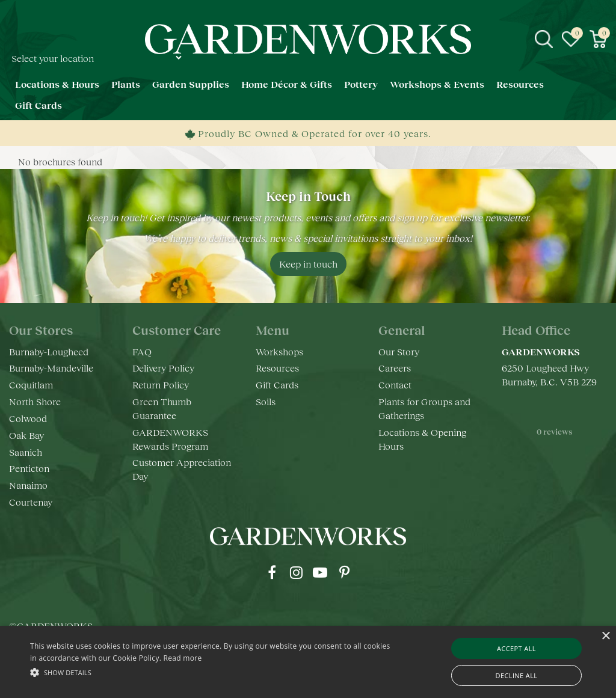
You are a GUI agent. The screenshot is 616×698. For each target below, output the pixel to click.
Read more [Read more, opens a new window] (183, 658)
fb (272, 572)
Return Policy (161, 384)
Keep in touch (308, 264)
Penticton (29, 468)
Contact (395, 384)
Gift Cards (277, 384)
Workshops (279, 351)
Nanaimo (28, 485)
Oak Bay (26, 435)
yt (320, 572)
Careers (395, 368)
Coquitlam (31, 384)
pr (344, 572)
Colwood (28, 418)
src (544, 39)
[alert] (308, 662)
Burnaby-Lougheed (49, 351)
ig (296, 572)
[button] (211, 672)
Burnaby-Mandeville (51, 368)
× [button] (605, 636)
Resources (277, 368)
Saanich (26, 452)
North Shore (35, 401)
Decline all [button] (517, 675)
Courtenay (31, 502)
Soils (266, 401)
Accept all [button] (516, 648)
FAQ (142, 351)
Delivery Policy (163, 368)
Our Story (399, 351)
